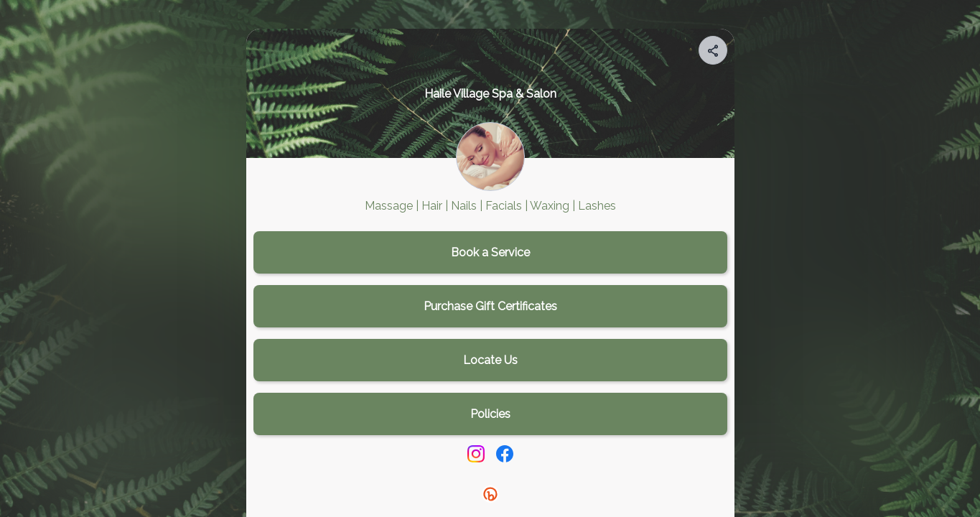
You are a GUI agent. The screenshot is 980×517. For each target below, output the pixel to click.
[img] (714, 55)
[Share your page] (713, 50)
